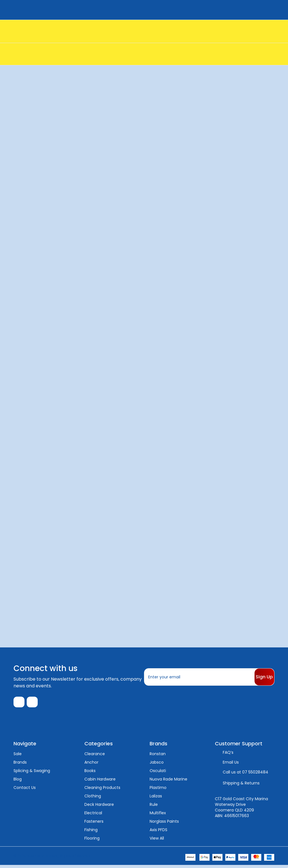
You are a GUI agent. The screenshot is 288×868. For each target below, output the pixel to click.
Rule (154, 807)
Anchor (91, 765)
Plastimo (158, 790)
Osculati (158, 773)
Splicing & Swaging (32, 773)
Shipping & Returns (241, 786)
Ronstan (158, 757)
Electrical (93, 816)
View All (157, 841)
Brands (20, 765)
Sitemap (84, 858)
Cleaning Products (102, 790)
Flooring (92, 841)
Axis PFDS (158, 833)
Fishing (91, 833)
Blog (18, 782)
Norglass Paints (164, 824)
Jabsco (157, 765)
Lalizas (156, 799)
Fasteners (94, 824)
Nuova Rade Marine (168, 782)
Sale (18, 757)
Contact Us (25, 790)
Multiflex (158, 816)
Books (90, 773)
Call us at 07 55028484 (246, 775)
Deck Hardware (99, 807)
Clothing (93, 799)
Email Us (231, 765)
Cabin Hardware (100, 782)
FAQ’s (228, 755)
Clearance (95, 757)
